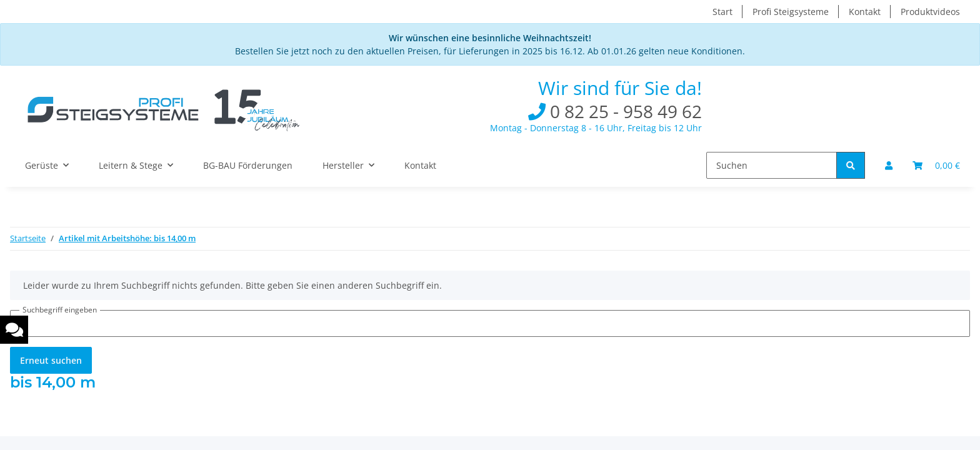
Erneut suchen (51, 360)
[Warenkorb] (936, 165)
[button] (889, 165)
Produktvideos (930, 12)
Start (722, 12)
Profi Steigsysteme (791, 12)
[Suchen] (772, 165)
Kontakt (865, 12)
